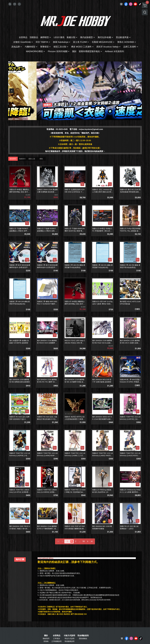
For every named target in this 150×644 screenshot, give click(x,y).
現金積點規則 (83, 636)
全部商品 (57, 636)
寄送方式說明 (69, 638)
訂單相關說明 (57, 641)
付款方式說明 (69, 636)
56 (84, 541)
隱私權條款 (83, 638)
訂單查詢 (57, 638)
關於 (46, 636)
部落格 (46, 641)
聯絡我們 (46, 638)
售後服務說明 (69, 641)
